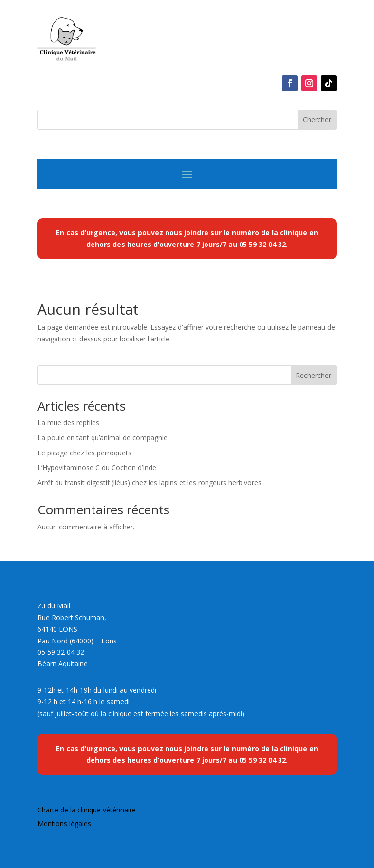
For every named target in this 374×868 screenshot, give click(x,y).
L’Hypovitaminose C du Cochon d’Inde (97, 467)
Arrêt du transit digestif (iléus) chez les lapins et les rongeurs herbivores (150, 482)
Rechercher (313, 375)
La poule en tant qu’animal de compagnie (103, 438)
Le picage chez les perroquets (84, 453)
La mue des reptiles (68, 423)
